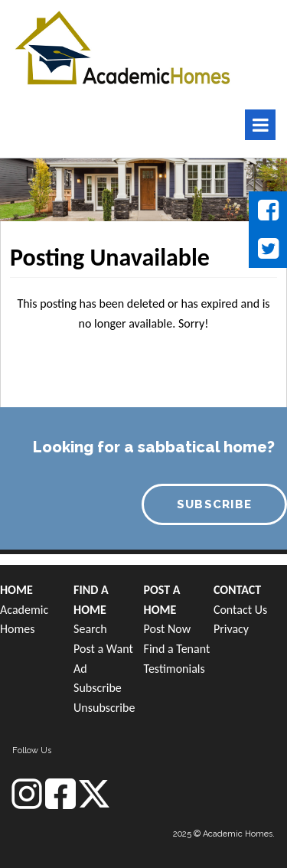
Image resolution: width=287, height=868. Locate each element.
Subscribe (98, 688)
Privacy (231, 629)
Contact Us (240, 610)
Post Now (168, 629)
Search (90, 629)
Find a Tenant (177, 649)
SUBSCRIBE (215, 504)
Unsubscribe (104, 708)
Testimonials (174, 669)
